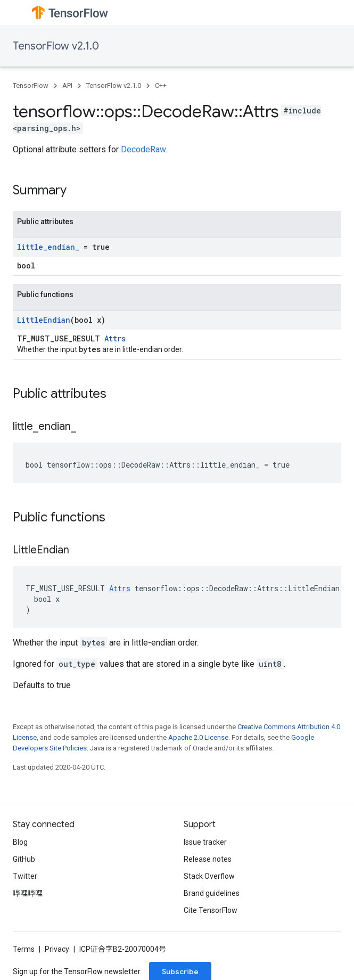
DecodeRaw (143, 149)
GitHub (24, 859)
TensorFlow (31, 85)
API (67, 85)
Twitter (25, 876)
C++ (161, 85)
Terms (24, 949)
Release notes (208, 859)
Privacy (57, 949)
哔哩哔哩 (28, 893)
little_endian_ (48, 247)
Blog (20, 842)
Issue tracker (205, 842)
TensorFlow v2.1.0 (56, 46)
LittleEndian (44, 320)
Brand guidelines (212, 893)
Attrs (115, 338)
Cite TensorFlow (211, 910)
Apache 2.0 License (198, 737)
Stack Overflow (209, 876)
